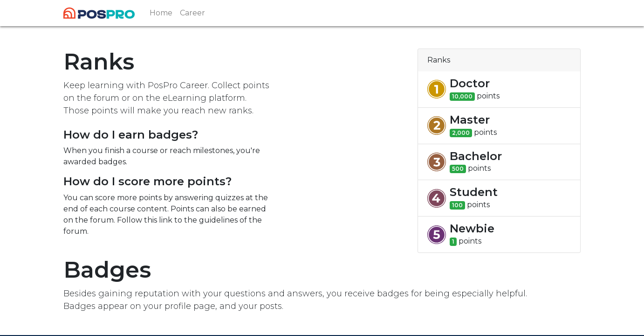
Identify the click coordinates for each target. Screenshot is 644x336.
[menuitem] (161, 13)
